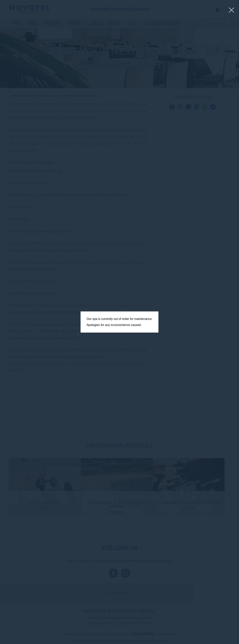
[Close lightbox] (232, 10)
